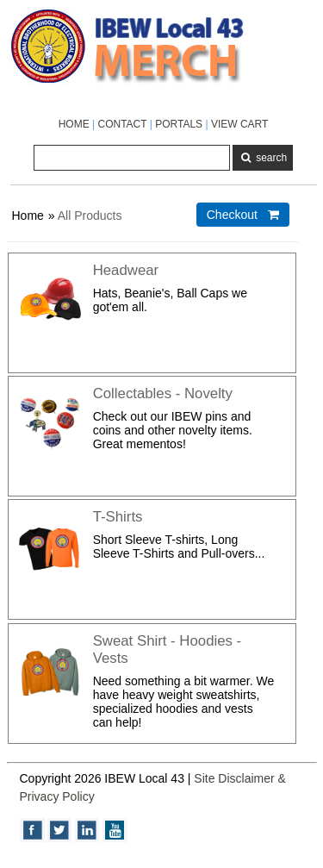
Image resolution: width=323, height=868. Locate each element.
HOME (74, 124)
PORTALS (179, 124)
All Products (90, 215)
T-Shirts (118, 517)
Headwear (126, 270)
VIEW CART (239, 124)
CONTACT (122, 124)
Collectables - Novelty (163, 393)
